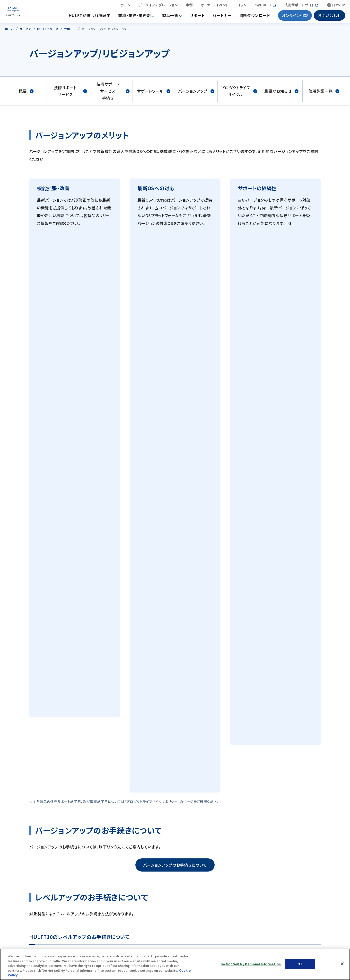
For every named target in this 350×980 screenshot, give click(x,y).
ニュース (276, 754)
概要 (26, 94)
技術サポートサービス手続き (113, 93)
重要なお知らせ (281, 94)
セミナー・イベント (215, 6)
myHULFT (263, 6)
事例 (189, 6)
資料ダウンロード (255, 17)
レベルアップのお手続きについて (175, 416)
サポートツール (154, 94)
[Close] (342, 964)
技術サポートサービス (70, 94)
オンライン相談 (295, 17)
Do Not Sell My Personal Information (251, 964)
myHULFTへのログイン (172, 478)
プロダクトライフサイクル (239, 94)
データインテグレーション (158, 6)
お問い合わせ (329, 17)
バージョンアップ (196, 94)
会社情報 (41, 799)
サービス (40, 850)
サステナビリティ (219, 754)
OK (300, 964)
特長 (36, 769)
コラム (242, 6)
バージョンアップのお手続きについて (175, 308)
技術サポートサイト (300, 6)
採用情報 (277, 829)
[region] (175, 964)
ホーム (125, 6)
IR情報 (104, 754)
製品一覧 (170, 17)
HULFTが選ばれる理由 (90, 17)
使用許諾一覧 (324, 94)
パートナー (222, 17)
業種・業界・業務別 (134, 17)
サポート (197, 17)
